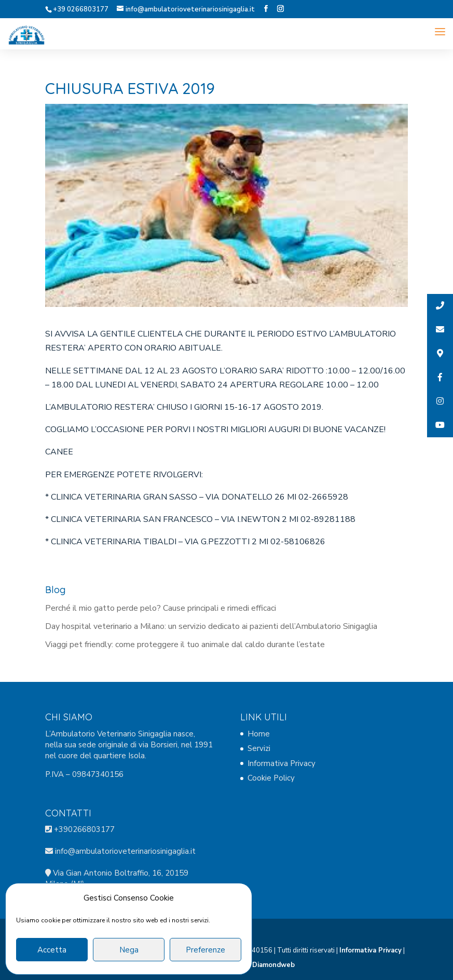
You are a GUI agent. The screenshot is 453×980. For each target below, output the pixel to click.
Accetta (52, 950)
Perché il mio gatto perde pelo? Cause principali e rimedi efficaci (161, 608)
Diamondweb (273, 965)
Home (259, 734)
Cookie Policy (271, 778)
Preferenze (205, 950)
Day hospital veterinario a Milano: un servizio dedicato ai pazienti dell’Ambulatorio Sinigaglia (211, 626)
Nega (129, 950)
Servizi (259, 748)
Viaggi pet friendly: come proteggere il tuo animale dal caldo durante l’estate (185, 645)
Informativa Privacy (282, 763)
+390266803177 (84, 829)
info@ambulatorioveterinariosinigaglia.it (124, 851)
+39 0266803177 (81, 9)
